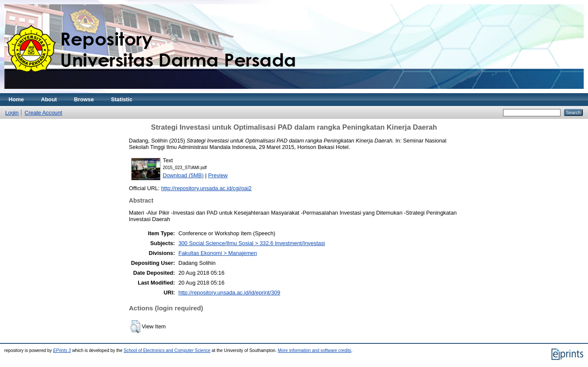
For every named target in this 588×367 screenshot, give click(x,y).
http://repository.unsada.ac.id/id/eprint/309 (229, 293)
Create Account (43, 113)
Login (12, 113)
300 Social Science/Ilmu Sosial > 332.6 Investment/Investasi (252, 243)
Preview (218, 175)
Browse (84, 99)
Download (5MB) (183, 175)
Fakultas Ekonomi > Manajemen (218, 253)
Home (16, 99)
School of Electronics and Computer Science (167, 350)
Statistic (122, 99)
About (49, 99)
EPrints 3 (62, 350)
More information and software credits (315, 350)
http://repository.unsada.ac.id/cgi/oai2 (207, 188)
